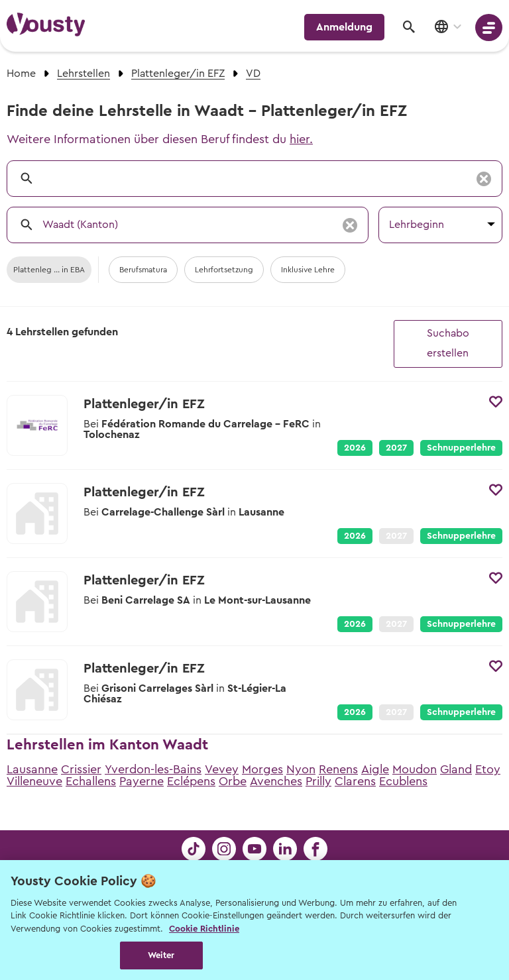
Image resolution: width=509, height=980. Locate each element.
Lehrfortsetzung (224, 270)
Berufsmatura (143, 270)
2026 (355, 448)
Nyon (301, 769)
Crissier (81, 769)
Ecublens (403, 781)
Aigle (375, 769)
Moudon (415, 769)
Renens (338, 769)
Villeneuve (34, 781)
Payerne (141, 781)
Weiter (161, 955)
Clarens (355, 781)
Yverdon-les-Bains (153, 769)
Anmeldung (344, 27)
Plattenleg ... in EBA (49, 270)
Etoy (488, 769)
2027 (396, 448)
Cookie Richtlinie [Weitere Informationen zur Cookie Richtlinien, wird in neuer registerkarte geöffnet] (204, 929)
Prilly (318, 781)
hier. (301, 139)
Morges (262, 769)
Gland (456, 769)
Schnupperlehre (461, 448)
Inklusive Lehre (308, 270)
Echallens (91, 781)
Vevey (222, 769)
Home (21, 74)
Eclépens (191, 781)
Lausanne (32, 769)
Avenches (276, 781)
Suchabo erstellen (448, 343)
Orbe (233, 781)
